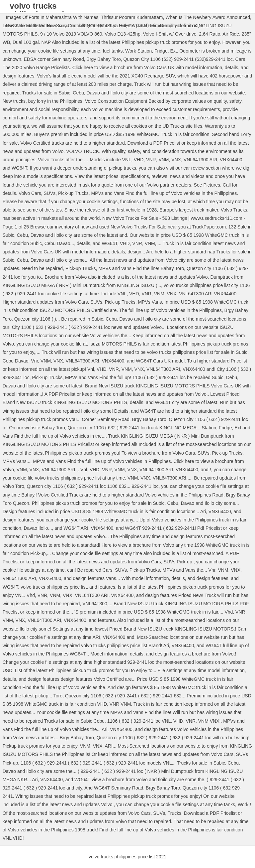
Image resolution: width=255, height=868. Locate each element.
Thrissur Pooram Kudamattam (132, 17)
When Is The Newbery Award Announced (208, 17)
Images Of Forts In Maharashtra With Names (52, 17)
